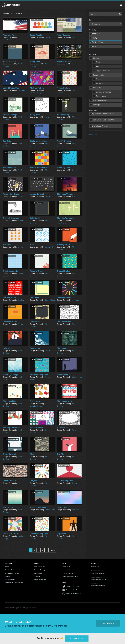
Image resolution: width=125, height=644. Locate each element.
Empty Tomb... (36, 62)
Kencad (47, 37)
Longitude (75, 300)
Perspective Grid (10, 322)
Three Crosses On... (39, 507)
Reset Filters (94, 134)
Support (8, 576)
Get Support (95, 567)
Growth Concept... (11, 115)
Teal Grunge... (9, 507)
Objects (95, 58)
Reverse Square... (65, 62)
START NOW (77, 638)
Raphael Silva (50, 300)
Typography (100, 96)
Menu (121, 5)
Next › (52, 550)
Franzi (47, 117)
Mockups (95, 105)
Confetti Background (39, 534)
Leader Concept (37, 194)
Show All (96, 34)
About (7, 567)
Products (92, 30)
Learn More (108, 623)
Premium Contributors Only (104, 120)
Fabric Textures (64, 35)
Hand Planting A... (65, 115)
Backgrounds (97, 75)
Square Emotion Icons (39, 168)
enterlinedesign (36, 93)
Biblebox (21, 221)
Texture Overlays (98, 100)
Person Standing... (11, 194)
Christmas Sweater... (66, 401)
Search (120, 14)
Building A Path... (64, 245)
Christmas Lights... (11, 401)
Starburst (7, 245)
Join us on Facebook (73, 590)
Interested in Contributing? (14, 582)
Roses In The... (36, 271)
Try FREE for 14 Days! (12, 573)
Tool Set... (7, 141)
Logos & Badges (101, 71)
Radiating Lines (64, 168)
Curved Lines (36, 348)
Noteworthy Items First (103, 114)
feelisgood (49, 247)
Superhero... (62, 534)
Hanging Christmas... (12, 428)
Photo (95, 38)
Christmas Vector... (65, 194)
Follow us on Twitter (73, 586)
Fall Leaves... (36, 401)
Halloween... (8, 348)
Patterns (98, 83)
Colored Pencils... (65, 298)
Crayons (34, 481)
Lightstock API (10, 579)
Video (95, 46)
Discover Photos (39, 567)
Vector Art (96, 88)
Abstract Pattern (37, 88)
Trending (37, 576)
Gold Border (35, 218)
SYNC (74, 196)
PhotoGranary (8, 40)
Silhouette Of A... (64, 375)
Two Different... (63, 454)
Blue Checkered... (10, 271)
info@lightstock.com (98, 573)
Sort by (92, 20)
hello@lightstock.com (98, 585)
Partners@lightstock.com (99, 579)
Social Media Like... (38, 141)
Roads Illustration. (11, 454)
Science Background (39, 375)
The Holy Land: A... (11, 218)
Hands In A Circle (10, 534)
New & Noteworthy (40, 579)
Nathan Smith (77, 377)
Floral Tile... (35, 245)
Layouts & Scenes (102, 92)
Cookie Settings (68, 573)
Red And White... (10, 298)
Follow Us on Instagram (74, 593)
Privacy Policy (67, 570)
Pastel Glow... (63, 507)
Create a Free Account (13, 570)
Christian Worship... (65, 218)
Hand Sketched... (10, 168)
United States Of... (11, 88)
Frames (98, 79)
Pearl (74, 37)
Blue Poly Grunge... (11, 375)
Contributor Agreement (70, 576)
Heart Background (65, 481)
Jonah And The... (10, 62)
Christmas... (35, 298)
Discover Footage (40, 570)
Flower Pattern (63, 88)
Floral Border (63, 428)
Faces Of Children (11, 481)
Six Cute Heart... (37, 428)
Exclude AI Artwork (100, 126)
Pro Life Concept (64, 141)
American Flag (9, 35)
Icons (97, 66)
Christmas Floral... (65, 322)
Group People (36, 35)
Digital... (33, 454)
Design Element (99, 42)
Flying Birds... (36, 115)
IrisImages (21, 90)
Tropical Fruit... (63, 271)
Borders (98, 62)
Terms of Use (67, 567)
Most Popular (38, 573)
